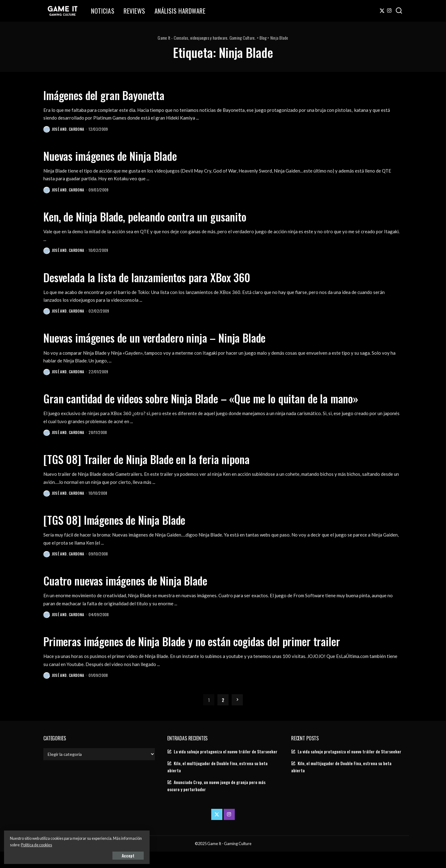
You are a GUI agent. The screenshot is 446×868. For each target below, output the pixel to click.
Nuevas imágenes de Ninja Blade (120, 155)
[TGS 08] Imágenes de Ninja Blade (125, 535)
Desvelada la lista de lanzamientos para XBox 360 (162, 277)
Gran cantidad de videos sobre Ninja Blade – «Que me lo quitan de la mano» (207, 406)
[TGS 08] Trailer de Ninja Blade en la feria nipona (160, 474)
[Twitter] (382, 11)
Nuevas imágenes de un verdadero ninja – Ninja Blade (171, 338)
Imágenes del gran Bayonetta (113, 94)
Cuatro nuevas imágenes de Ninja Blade (138, 596)
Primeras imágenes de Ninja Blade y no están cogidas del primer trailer (214, 657)
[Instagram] (389, 11)
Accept (76, 855)
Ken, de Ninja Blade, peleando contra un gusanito (160, 216)
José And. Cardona (68, 129)
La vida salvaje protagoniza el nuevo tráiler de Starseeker (226, 768)
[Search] (399, 11)
